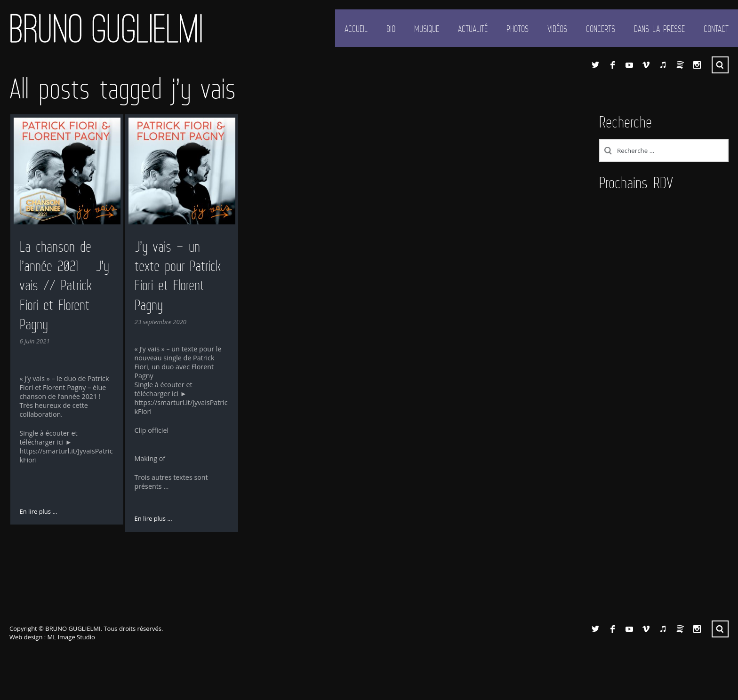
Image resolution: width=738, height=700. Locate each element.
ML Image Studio (71, 637)
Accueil (356, 29)
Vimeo (646, 65)
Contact (716, 29)
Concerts (601, 29)
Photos (517, 29)
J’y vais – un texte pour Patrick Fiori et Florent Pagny (178, 276)
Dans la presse (659, 29)
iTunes (663, 65)
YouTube (629, 65)
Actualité (473, 29)
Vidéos (557, 29)
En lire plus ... (39, 511)
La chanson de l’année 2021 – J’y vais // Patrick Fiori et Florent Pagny (64, 285)
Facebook (612, 65)
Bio (391, 29)
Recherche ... (720, 65)
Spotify (680, 65)
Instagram (697, 65)
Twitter (595, 65)
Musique (427, 29)
